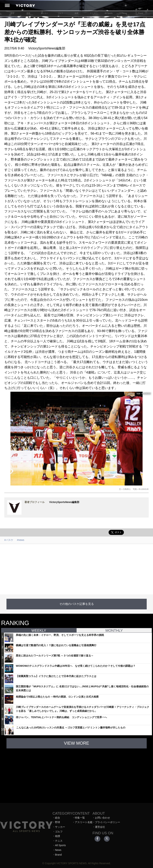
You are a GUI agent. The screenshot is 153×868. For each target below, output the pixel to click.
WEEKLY (39, 630)
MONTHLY (114, 630)
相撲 (76, 13)
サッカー (44, 13)
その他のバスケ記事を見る (77, 604)
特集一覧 (80, 818)
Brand (141, 13)
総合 (12, 13)
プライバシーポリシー (108, 822)
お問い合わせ (102, 818)
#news (20, 540)
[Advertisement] (76, 569)
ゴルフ (60, 13)
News (125, 13)
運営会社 (100, 827)
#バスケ (9, 540)
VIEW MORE (76, 743)
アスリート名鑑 (84, 822)
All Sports (109, 13)
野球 (28, 13)
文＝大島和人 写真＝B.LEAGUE (134, 489)
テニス (93, 13)
